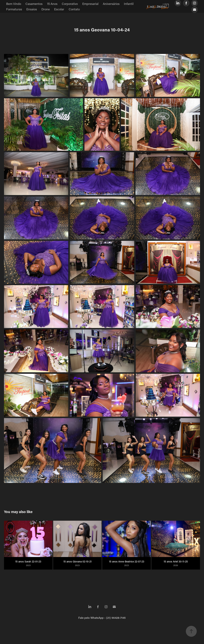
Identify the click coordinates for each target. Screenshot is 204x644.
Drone (46, 9)
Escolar (59, 9)
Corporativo (70, 4)
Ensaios (32, 9)
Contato (74, 9)
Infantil (129, 4)
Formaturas (14, 9)
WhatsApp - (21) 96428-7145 (108, 618)
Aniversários (111, 4)
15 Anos (52, 4)
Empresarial (90, 4)
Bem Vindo (14, 4)
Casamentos (34, 4)
